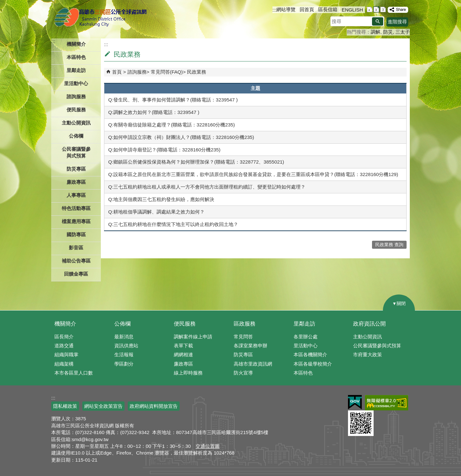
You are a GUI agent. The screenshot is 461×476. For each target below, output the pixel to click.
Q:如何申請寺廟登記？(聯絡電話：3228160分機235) (164, 150)
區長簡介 (64, 337)
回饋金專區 (76, 274)
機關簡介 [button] (76, 44)
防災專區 (243, 355)
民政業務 (197, 72)
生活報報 (124, 355)
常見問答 (243, 337)
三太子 (403, 32)
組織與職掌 (66, 355)
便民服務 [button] (76, 110)
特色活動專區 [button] (76, 208)
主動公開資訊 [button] (76, 123)
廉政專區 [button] (76, 182)
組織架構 (64, 364)
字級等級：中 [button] (376, 9)
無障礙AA (387, 403)
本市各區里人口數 (74, 373)
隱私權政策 (65, 406)
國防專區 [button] (76, 234)
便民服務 (185, 324)
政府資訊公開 (369, 324)
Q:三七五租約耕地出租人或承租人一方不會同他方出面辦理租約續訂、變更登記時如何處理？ (207, 187)
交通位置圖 (208, 446)
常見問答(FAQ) (167, 72)
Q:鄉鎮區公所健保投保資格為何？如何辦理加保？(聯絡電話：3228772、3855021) (196, 162)
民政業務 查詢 (389, 245)
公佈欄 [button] (76, 136)
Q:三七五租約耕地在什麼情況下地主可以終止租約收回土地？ (173, 224)
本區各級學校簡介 (313, 364)
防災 (388, 32)
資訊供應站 (126, 346)
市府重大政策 (368, 355)
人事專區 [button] (76, 195)
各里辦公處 (306, 337)
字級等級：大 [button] (383, 9)
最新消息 (124, 337)
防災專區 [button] (76, 169)
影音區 (76, 248)
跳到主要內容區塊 (3, 3)
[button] (378, 21)
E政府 (355, 402)
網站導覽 (286, 9)
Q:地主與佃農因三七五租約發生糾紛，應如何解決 (161, 199)
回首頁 (307, 9)
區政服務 (245, 324)
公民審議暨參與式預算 (377, 346)
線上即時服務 (188, 373)
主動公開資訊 (368, 337)
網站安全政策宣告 (103, 406)
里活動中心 (76, 83)
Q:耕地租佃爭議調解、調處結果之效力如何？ (156, 212)
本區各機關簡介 (310, 355)
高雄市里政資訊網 (253, 364)
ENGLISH (352, 10)
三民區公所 (102, 18)
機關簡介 (65, 324)
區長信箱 (328, 9)
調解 (376, 32)
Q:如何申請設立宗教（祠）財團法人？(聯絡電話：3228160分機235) (181, 137)
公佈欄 (122, 324)
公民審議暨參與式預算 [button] (76, 152)
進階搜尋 (397, 22)
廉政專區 (183, 364)
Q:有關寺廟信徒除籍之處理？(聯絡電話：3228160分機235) (172, 125)
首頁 (117, 72)
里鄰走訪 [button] (76, 70)
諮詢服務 (137, 72)
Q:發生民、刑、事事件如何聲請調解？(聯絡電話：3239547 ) (173, 100)
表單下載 (183, 346)
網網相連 (183, 355)
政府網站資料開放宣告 (154, 406)
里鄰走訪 (304, 324)
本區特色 (303, 373)
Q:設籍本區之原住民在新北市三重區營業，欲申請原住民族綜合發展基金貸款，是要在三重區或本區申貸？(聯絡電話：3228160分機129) (253, 174)
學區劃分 (124, 364)
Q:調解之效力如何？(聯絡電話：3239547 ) (154, 112)
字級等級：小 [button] (370, 9)
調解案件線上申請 (193, 337)
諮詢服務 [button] (76, 97)
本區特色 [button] (76, 57)
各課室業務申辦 (251, 346)
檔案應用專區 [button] (76, 221)
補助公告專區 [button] (76, 261)
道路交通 (64, 346)
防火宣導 (243, 373)
